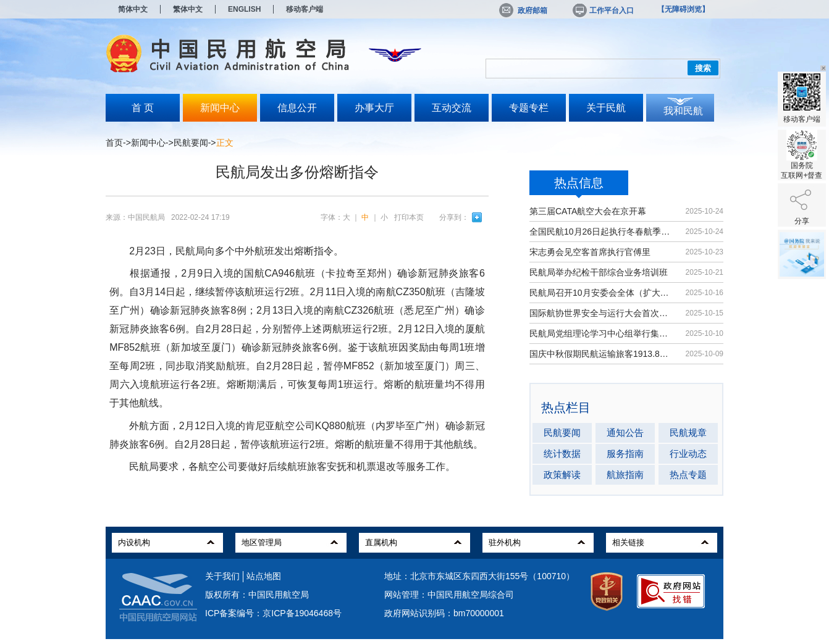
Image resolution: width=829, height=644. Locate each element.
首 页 (143, 108)
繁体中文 (188, 9)
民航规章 (688, 433)
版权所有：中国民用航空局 (257, 595)
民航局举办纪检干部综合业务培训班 (599, 272)
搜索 (703, 68)
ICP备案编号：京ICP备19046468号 (273, 613)
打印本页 (409, 217)
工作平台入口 (602, 10)
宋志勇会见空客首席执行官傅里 (590, 252)
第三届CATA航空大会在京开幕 (588, 211)
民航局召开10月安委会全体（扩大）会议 (601, 293)
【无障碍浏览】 (683, 9)
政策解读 (562, 475)
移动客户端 (305, 9)
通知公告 (625, 433)
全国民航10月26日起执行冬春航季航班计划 (601, 232)
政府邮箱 (523, 10)
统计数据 (562, 454)
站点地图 (264, 576)
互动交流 (452, 108)
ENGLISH (244, 9)
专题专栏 (529, 108)
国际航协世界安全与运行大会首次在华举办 (601, 313)
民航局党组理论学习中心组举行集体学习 (601, 333)
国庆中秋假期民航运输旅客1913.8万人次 (601, 354)
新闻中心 (220, 108)
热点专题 (688, 475)
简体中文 (133, 9)
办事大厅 (374, 108)
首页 (114, 143)
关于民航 (606, 108)
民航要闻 (191, 143)
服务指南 (625, 454)
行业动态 (688, 454)
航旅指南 (625, 475)
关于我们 (222, 576)
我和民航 (683, 111)
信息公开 (297, 108)
